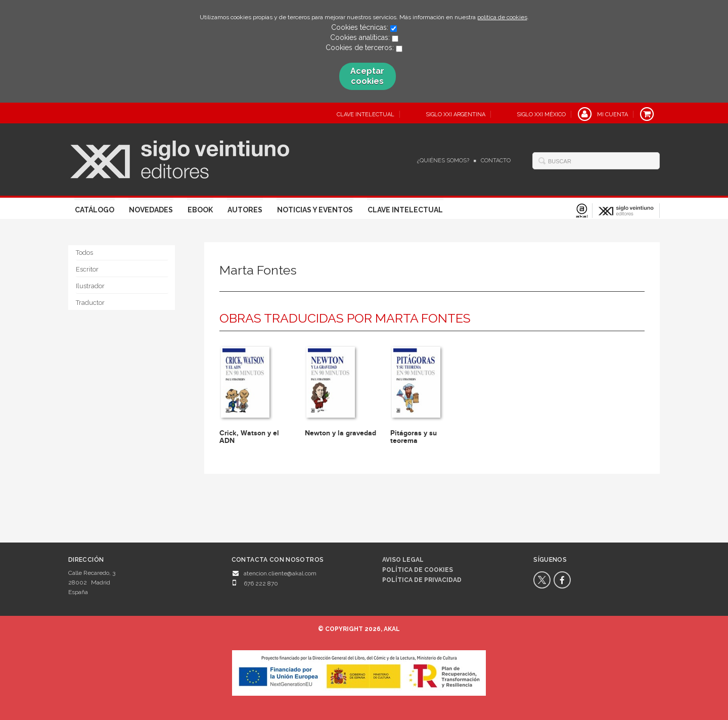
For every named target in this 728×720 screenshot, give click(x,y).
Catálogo (95, 210)
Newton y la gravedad (340, 433)
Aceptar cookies (367, 76)
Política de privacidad (422, 580)
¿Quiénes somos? (443, 161)
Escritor (87, 269)
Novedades (151, 210)
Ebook (200, 210)
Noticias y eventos (315, 210)
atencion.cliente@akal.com (280, 573)
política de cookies (502, 17)
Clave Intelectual (405, 210)
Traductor (90, 303)
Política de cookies (418, 570)
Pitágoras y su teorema (414, 437)
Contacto (496, 161)
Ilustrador (90, 286)
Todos (84, 253)
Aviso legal (403, 560)
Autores (245, 210)
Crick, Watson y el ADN (249, 437)
